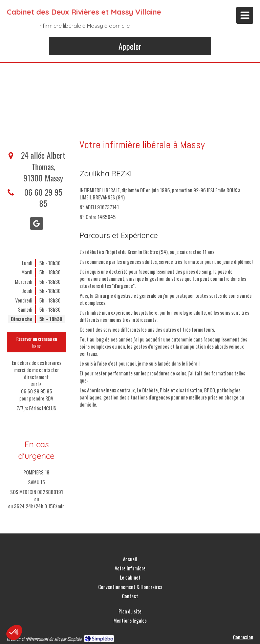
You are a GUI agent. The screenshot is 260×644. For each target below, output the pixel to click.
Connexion (243, 637)
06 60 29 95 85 (43, 198)
